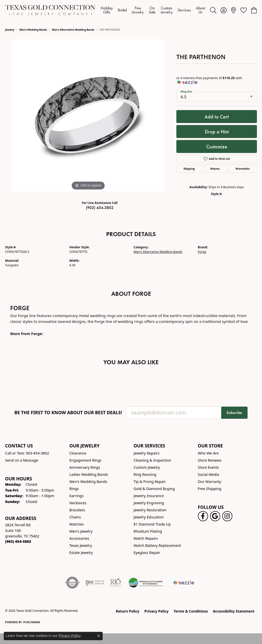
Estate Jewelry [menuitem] (81, 553)
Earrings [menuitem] (77, 496)
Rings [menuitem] (74, 489)
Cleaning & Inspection (152, 460)
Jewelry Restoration (150, 510)
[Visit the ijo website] (95, 583)
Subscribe (234, 413)
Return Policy (128, 611)
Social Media (209, 474)
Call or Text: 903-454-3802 (27, 453)
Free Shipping (210, 489)
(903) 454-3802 (100, 208)
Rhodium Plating (148, 531)
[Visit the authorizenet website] (72, 583)
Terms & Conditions (191, 611)
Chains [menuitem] (75, 517)
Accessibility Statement (234, 611)
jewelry (10, 30)
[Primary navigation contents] (153, 10)
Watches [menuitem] (77, 524)
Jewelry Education (149, 517)
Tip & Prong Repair (150, 482)
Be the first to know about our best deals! (68, 413)
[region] (88, 115)
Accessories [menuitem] (79, 538)
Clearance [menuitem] (78, 453)
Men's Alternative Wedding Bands (73, 30)
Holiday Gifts (107, 10)
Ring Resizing (145, 474)
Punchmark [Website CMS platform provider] (32, 622)
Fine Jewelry (138, 10)
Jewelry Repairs (146, 453)
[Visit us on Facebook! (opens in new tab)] (203, 516)
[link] (233, 10)
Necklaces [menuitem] (78, 503)
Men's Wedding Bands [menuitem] (88, 482)
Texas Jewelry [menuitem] (81, 545)
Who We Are (208, 453)
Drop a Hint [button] (217, 132)
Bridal (122, 10)
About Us (200, 10)
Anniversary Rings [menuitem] (85, 467)
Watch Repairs (146, 538)
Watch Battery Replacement (157, 545)
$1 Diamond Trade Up (152, 524)
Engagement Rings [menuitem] (86, 460)
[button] (213, 10)
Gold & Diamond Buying (154, 489)
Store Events (209, 467)
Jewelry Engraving (149, 503)
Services (184, 10)
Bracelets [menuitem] (77, 510)
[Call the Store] (18, 541)
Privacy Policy (156, 611)
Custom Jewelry (167, 10)
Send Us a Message (22, 460)
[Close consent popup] (99, 636)
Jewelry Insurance (149, 496)
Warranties (243, 169)
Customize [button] (217, 147)
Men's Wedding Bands (33, 30)
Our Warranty (210, 482)
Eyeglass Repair (147, 553)
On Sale (152, 10)
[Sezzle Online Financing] (184, 583)
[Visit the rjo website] (116, 583)
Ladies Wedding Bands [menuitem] (89, 474)
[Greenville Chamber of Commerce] (146, 583)
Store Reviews (210, 460)
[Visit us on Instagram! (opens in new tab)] (227, 516)
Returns (215, 169)
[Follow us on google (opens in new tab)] (215, 516)
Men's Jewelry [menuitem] (81, 531)
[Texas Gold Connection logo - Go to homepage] (50, 10)
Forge (202, 252)
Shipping (189, 169)
